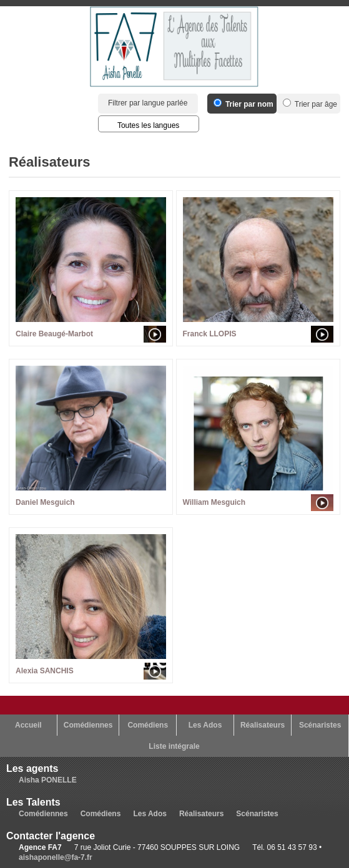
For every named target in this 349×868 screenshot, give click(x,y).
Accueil (28, 725)
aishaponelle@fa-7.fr (56, 857)
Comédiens (148, 725)
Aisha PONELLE (48, 780)
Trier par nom (243, 104)
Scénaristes (320, 725)
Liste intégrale (174, 746)
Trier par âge (310, 104)
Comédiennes (88, 725)
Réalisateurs (263, 725)
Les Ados (205, 725)
